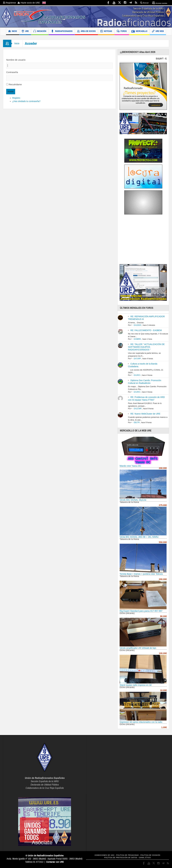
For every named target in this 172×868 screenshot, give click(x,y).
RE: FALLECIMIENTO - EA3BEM (146, 330)
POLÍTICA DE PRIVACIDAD (127, 855)
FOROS (122, 32)
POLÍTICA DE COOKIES (150, 855)
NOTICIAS (106, 32)
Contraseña (12, 72)
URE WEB (158, 32)
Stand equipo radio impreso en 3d (136, 685)
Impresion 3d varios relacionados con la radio (141, 722)
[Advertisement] (145, 240)
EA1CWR (138, 409)
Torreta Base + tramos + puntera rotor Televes (141, 574)
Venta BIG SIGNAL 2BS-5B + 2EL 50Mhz (139, 537)
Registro (16, 98)
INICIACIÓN (40, 32)
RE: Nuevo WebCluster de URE (145, 414)
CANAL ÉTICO (145, 858)
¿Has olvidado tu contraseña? (26, 101)
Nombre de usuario (16, 60)
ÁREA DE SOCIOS (86, 32)
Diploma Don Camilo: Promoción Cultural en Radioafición (145, 382)
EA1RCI (137, 375)
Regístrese (10, 3)
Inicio (17, 43)
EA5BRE (137, 339)
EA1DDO (137, 325)
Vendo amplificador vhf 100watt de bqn (138, 648)
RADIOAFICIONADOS (62, 32)
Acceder (11, 92)
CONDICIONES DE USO (105, 855)
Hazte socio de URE (29, 3)
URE (25, 32)
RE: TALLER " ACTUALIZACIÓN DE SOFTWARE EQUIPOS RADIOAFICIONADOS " (146, 347)
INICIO (13, 32)
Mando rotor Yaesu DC (130, 466)
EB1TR (137, 423)
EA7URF (137, 359)
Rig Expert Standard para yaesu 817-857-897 (141, 611)
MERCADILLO (139, 32)
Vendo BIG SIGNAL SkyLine (133, 500)
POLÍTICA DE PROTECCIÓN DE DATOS (121, 858)
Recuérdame (15, 84)
